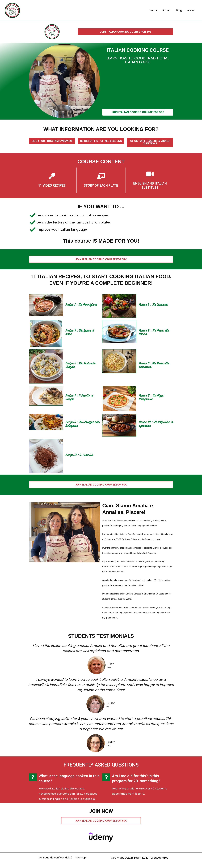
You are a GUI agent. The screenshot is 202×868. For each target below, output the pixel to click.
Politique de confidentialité (56, 858)
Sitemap (81, 858)
